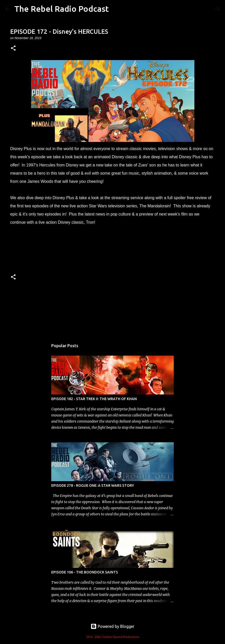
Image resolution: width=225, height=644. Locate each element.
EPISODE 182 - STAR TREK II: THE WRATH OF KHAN (94, 399)
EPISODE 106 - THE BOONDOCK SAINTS (85, 572)
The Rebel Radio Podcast (61, 9)
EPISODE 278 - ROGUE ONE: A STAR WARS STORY (93, 485)
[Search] (218, 9)
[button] (13, 48)
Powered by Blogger (112, 626)
